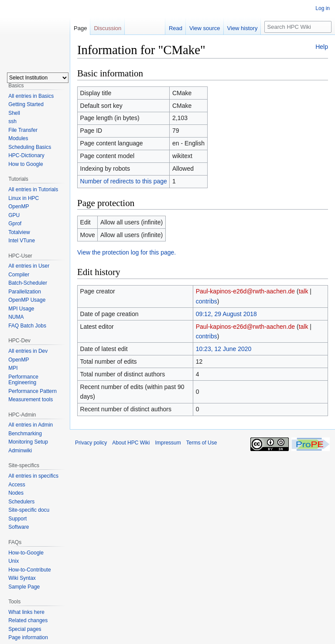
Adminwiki (20, 451)
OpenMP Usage (27, 300)
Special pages (25, 629)
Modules (18, 138)
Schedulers (21, 502)
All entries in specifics (33, 476)
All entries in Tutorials (33, 189)
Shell (14, 113)
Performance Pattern (32, 391)
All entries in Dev (28, 351)
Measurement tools (31, 399)
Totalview (19, 232)
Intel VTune (22, 241)
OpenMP (19, 207)
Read (176, 28)
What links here (26, 612)
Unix (14, 561)
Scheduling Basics (30, 147)
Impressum (168, 443)
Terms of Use (202, 443)
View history (243, 28)
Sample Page (24, 587)
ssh (12, 121)
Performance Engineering (23, 380)
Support (17, 519)
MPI (13, 368)
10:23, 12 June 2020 (224, 349)
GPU (14, 215)
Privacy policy (91, 443)
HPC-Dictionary (26, 155)
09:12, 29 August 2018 (226, 314)
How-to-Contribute (29, 570)
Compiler (19, 275)
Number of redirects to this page (124, 181)
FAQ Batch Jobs (27, 326)
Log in (323, 8)
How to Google (26, 164)
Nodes (16, 493)
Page (80, 28)
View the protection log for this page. (126, 252)
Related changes (28, 620)
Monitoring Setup (28, 442)
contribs (207, 301)
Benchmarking (25, 434)
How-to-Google (26, 553)
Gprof (15, 224)
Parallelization (25, 292)
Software (19, 527)
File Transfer (23, 130)
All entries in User (29, 266)
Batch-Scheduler (28, 283)
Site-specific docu (29, 510)
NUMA (16, 317)
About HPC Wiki (131, 443)
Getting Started (26, 104)
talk (304, 291)
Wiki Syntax (22, 578)
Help (322, 47)
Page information (28, 637)
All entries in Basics (31, 96)
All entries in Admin (31, 425)
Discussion (108, 28)
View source (205, 28)
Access (17, 485)
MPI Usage (21, 309)
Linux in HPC (24, 198)
